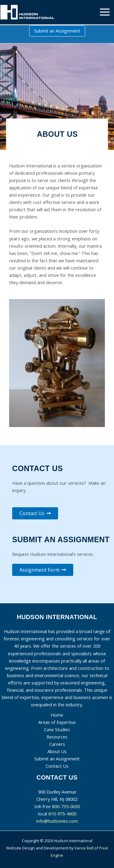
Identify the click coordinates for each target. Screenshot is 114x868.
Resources (57, 737)
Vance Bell (84, 848)
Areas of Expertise (57, 722)
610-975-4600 (62, 814)
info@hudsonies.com (57, 821)
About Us (57, 751)
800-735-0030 (66, 806)
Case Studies (57, 729)
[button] (57, 31)
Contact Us (57, 766)
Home (57, 715)
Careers (57, 744)
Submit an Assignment (57, 759)
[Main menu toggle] (105, 12)
